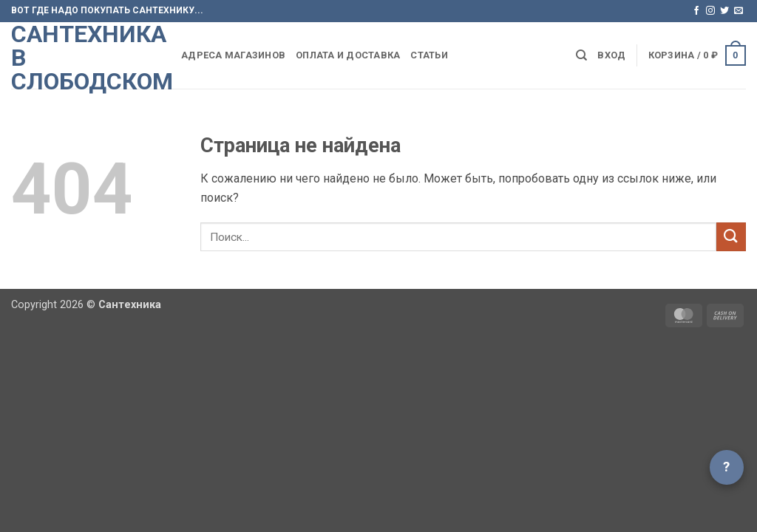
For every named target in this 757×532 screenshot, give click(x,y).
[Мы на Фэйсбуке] (696, 11)
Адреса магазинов (233, 55)
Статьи (429, 55)
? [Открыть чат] (727, 467)
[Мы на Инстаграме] (710, 11)
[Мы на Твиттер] (724, 11)
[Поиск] (581, 55)
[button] (611, 55)
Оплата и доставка (348, 55)
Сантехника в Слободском (85, 58)
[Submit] (731, 237)
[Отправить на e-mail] (739, 11)
